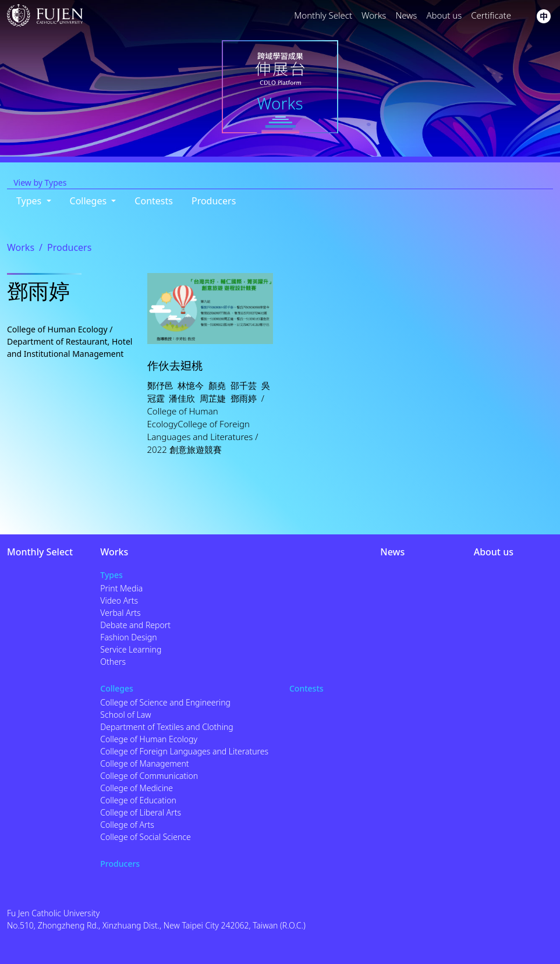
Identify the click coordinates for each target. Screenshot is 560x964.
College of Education (138, 800)
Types (111, 575)
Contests (154, 201)
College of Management (144, 763)
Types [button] (30, 201)
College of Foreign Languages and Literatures (184, 751)
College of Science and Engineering (165, 702)
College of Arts (127, 825)
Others (113, 662)
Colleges (117, 688)
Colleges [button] (90, 201)
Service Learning (131, 649)
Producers (214, 201)
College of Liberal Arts (141, 812)
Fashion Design (128, 637)
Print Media (121, 588)
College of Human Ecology (149, 739)
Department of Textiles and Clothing (166, 727)
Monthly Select (323, 15)
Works (374, 15)
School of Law (125, 715)
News (406, 15)
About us (444, 15)
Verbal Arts (120, 613)
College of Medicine (137, 788)
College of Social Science (145, 837)
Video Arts (119, 600)
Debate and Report (135, 625)
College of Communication (149, 776)
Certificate (491, 15)
